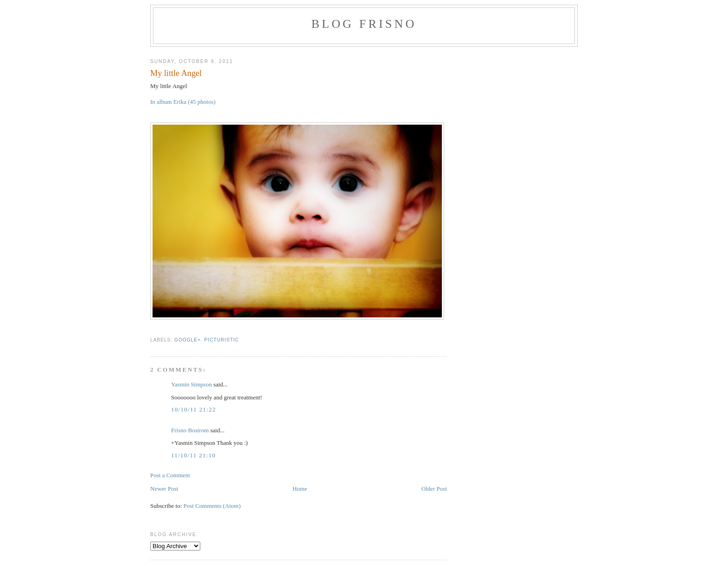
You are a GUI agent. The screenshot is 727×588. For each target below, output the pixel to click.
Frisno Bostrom (190, 430)
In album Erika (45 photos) (183, 102)
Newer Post (164, 489)
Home (300, 489)
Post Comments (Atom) (212, 506)
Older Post (434, 489)
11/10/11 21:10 (193, 455)
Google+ (188, 340)
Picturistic (222, 340)
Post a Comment (170, 475)
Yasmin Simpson (191, 384)
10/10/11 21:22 (194, 409)
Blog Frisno (364, 24)
